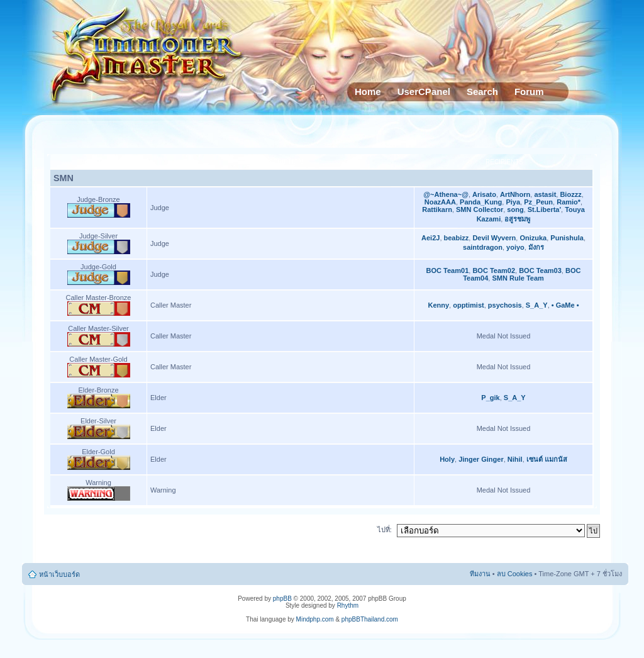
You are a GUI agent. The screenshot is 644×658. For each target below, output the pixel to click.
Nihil (515, 459)
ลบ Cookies (515, 574)
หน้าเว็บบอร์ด (59, 574)
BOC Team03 (540, 270)
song (515, 209)
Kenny (438, 305)
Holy (447, 459)
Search (482, 92)
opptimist (469, 305)
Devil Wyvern (494, 238)
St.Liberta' (544, 209)
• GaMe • (565, 305)
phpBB (282, 599)
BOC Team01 (448, 270)
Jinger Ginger (481, 459)
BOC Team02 (494, 270)
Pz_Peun (538, 202)
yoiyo (515, 247)
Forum (529, 92)
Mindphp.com (315, 619)
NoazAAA (440, 202)
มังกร (536, 247)
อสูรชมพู (517, 219)
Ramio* (569, 202)
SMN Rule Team (518, 278)
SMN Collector (480, 209)
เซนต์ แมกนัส (547, 459)
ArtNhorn (515, 194)
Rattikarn (437, 209)
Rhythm (348, 605)
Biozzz (570, 194)
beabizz (457, 238)
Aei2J (430, 238)
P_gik (490, 398)
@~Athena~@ (446, 194)
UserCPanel (424, 92)
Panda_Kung (481, 202)
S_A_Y (537, 305)
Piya (513, 202)
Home (368, 92)
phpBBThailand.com (370, 619)
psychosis (505, 305)
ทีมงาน (480, 574)
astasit (545, 194)
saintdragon (483, 247)
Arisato (484, 194)
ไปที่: (385, 530)
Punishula (567, 238)
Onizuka (533, 238)
